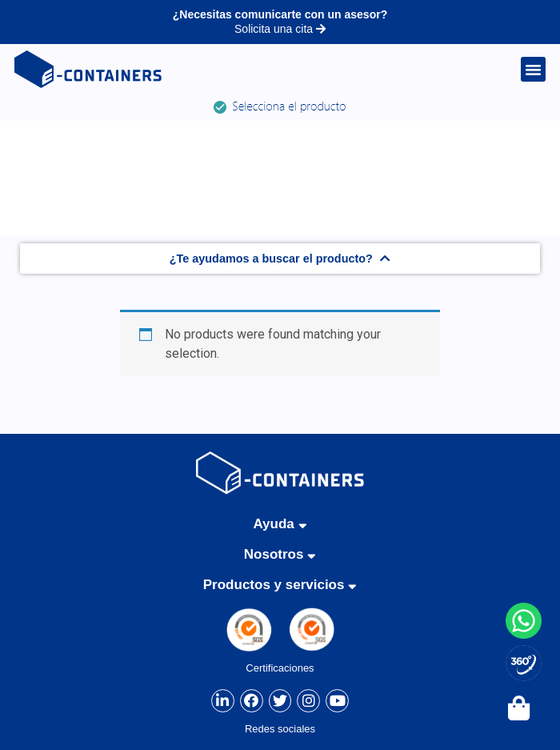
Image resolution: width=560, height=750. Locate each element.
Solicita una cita (280, 29)
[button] (534, 70)
